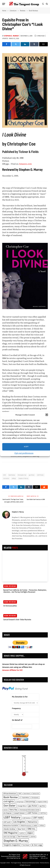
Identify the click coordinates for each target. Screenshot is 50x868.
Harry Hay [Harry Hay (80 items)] (13, 810)
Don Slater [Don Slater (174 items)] (9, 806)
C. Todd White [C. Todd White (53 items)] (25, 798)
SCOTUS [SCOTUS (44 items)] (33, 837)
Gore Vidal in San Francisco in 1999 (36, 499)
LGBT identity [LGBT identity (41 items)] (27, 818)
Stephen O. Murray (12, 36)
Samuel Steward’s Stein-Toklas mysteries (17, 620)
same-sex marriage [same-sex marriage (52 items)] (9, 837)
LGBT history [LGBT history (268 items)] (12, 817)
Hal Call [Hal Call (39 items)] (5, 810)
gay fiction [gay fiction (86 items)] (33, 806)
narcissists (6, 478)
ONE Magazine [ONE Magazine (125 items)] (10, 833)
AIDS (5, 475)
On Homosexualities (10, 606)
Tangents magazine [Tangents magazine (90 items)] (12, 845)
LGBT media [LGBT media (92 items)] (38, 818)
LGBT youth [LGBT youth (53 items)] (7, 822)
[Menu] (4, 4)
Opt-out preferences (24, 453)
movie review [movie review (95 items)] (9, 829)
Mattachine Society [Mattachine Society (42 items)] (26, 826)
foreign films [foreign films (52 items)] (22, 806)
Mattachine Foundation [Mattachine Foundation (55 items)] (11, 826)
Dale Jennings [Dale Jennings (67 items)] (30, 802)
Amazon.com (25, 164)
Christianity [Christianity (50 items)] (35, 798)
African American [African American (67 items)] (10, 794)
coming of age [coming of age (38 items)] (20, 802)
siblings (14, 478)
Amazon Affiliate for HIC (12, 670)
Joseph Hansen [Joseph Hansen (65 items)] (20, 813)
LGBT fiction (40, 475)
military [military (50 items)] (42, 826)
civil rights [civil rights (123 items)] (9, 801)
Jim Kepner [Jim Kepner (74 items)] (8, 813)
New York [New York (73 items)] (21, 829)
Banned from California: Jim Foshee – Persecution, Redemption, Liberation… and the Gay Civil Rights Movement (25, 591)
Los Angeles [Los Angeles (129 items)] (19, 822)
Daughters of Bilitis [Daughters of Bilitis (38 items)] (42, 802)
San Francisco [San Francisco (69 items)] (23, 837)
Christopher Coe (22, 475)
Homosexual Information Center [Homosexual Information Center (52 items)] (30, 810)
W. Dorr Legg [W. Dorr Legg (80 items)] (37, 845)
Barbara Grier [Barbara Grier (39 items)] (36, 794)
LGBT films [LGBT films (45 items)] (43, 813)
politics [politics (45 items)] (22, 833)
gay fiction (32, 475)
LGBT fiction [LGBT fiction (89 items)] (32, 813)
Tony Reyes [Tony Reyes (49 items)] (26, 845)
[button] (47, 415)
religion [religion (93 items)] (30, 833)
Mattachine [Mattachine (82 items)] (33, 822)
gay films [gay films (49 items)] (43, 806)
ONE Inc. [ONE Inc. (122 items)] (32, 829)
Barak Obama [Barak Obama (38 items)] (27, 794)
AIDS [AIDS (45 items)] (20, 794)
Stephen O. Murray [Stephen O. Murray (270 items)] (16, 841)
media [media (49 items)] (35, 826)
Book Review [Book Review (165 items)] (11, 797)
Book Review (12, 475)
